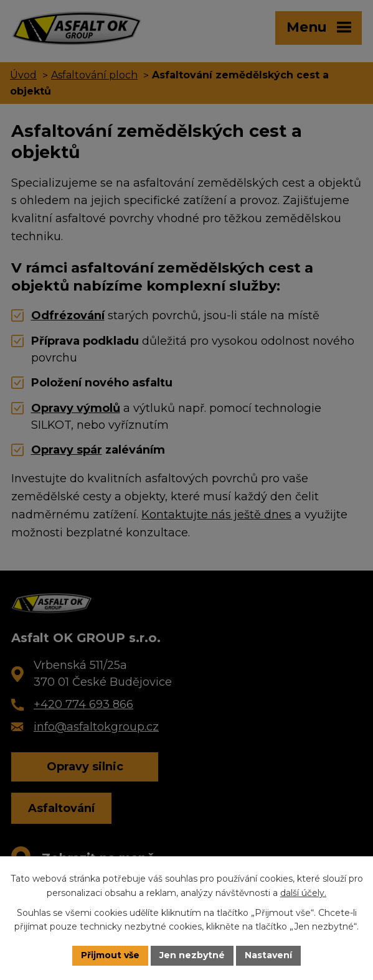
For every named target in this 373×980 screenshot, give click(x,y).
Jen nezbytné (192, 955)
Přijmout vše (110, 955)
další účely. (303, 893)
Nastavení (268, 955)
